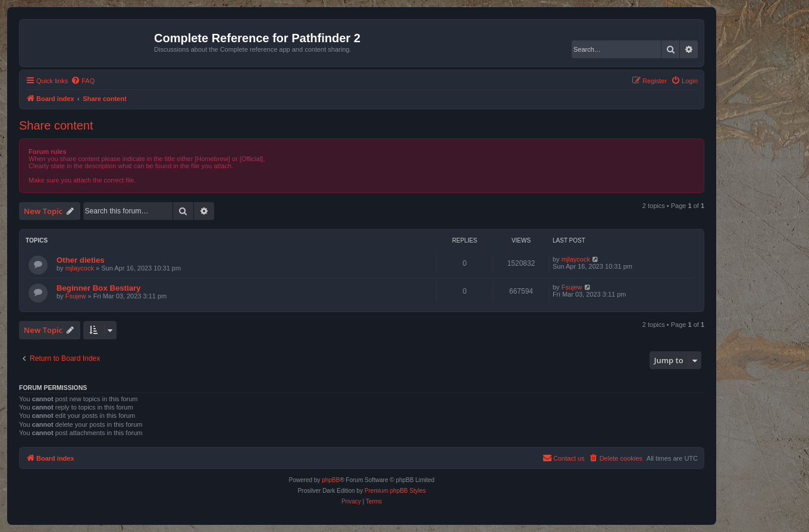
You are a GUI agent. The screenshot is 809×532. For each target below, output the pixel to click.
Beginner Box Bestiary (98, 288)
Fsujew (76, 296)
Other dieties (81, 260)
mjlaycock (80, 268)
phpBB (331, 480)
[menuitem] (83, 81)
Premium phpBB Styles (395, 491)
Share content (56, 125)
